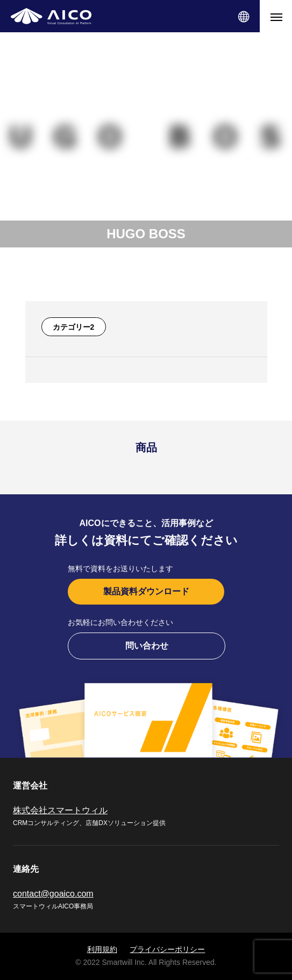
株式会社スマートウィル (60, 810)
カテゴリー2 (74, 327)
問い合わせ (147, 646)
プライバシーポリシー (167, 949)
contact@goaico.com (53, 894)
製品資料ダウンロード (146, 591)
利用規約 (102, 949)
